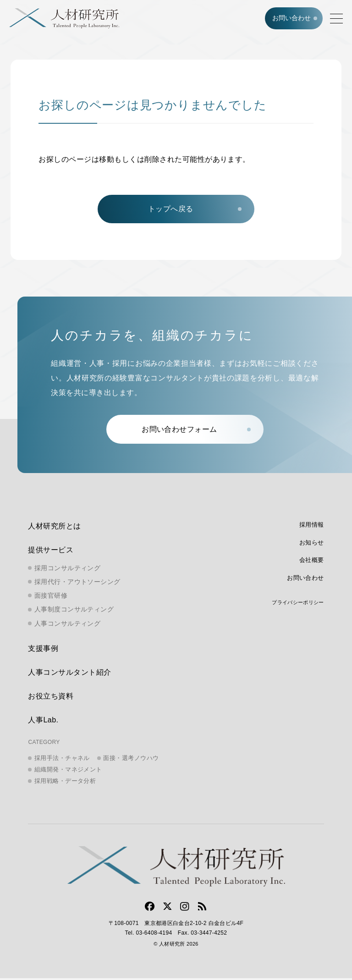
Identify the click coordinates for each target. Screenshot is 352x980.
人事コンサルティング (67, 625)
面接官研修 (51, 597)
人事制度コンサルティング (74, 611)
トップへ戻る (171, 210)
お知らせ (312, 544)
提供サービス (51, 552)
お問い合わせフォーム (180, 431)
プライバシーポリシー (298, 604)
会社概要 (312, 562)
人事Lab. (43, 722)
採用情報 (312, 526)
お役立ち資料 (51, 698)
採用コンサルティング (67, 570)
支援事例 (43, 650)
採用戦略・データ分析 (65, 783)
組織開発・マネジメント (68, 771)
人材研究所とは (54, 528)
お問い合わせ (291, 18)
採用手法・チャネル (62, 760)
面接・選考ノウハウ (131, 760)
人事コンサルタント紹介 (69, 674)
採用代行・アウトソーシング (77, 584)
